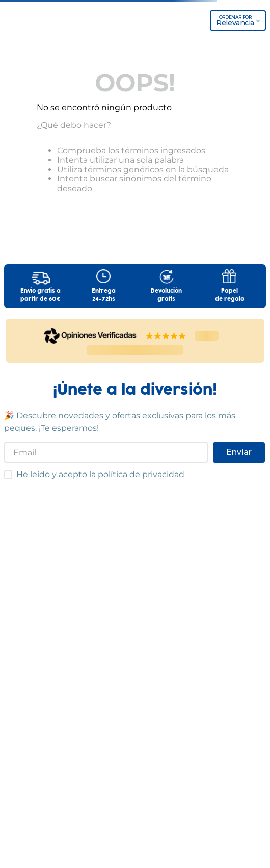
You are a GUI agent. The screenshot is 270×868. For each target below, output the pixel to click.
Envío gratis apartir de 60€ (40, 295)
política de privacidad (141, 474)
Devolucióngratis (166, 295)
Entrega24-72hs (104, 295)
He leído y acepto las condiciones (4, 470)
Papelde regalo (229, 295)
